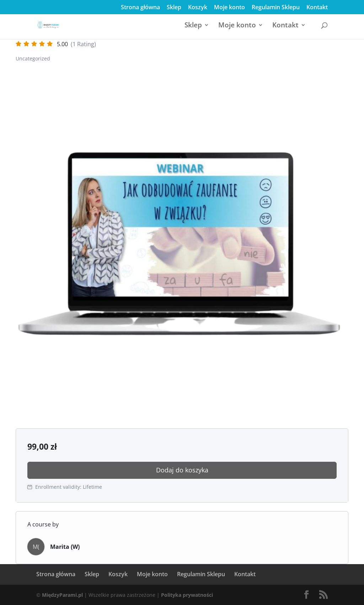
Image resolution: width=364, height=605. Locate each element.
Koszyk (198, 8)
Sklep (174, 8)
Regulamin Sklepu (276, 8)
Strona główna (140, 8)
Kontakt (317, 8)
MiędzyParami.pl (62, 595)
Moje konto (229, 8)
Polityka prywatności (187, 595)
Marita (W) (65, 547)
